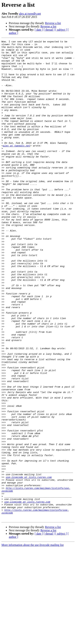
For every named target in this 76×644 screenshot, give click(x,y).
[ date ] (39, 30)
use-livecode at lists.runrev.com (29, 565)
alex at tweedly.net (30, 14)
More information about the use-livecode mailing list (33, 641)
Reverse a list (53, 23)
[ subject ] (61, 30)
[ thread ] (49, 30)
